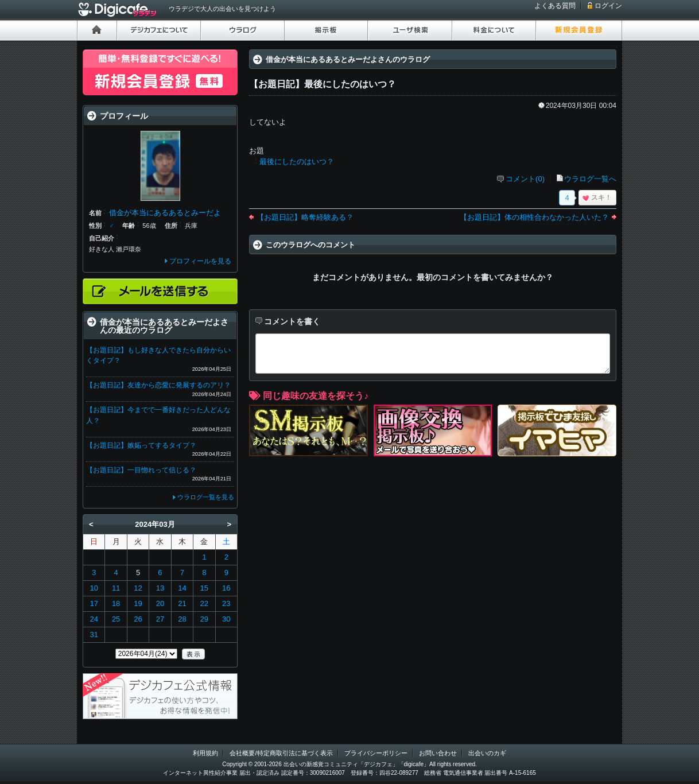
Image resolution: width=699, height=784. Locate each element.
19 (138, 603)
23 (226, 603)
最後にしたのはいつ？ (297, 162)
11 (116, 588)
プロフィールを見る (200, 261)
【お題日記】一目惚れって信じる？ (141, 470)
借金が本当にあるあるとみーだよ (165, 213)
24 (94, 619)
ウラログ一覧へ (590, 179)
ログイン (608, 6)
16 (226, 588)
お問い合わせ (438, 753)
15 (204, 588)
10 (94, 588)
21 (182, 603)
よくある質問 (555, 6)
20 (160, 603)
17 (94, 603)
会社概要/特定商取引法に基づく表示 (281, 753)
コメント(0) (525, 179)
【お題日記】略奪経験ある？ (305, 217)
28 (182, 619)
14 (182, 588)
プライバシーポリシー (376, 753)
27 (160, 619)
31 (94, 634)
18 (116, 603)
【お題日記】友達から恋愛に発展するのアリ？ (158, 385)
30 (226, 619)
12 (138, 588)
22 (204, 603)
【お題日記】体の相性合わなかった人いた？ (534, 217)
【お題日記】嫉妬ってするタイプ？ (141, 445)
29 (204, 619)
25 (116, 619)
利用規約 (205, 753)
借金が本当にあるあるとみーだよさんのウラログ (348, 59)
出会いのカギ (487, 753)
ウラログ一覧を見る (206, 497)
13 (160, 588)
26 (138, 619)
